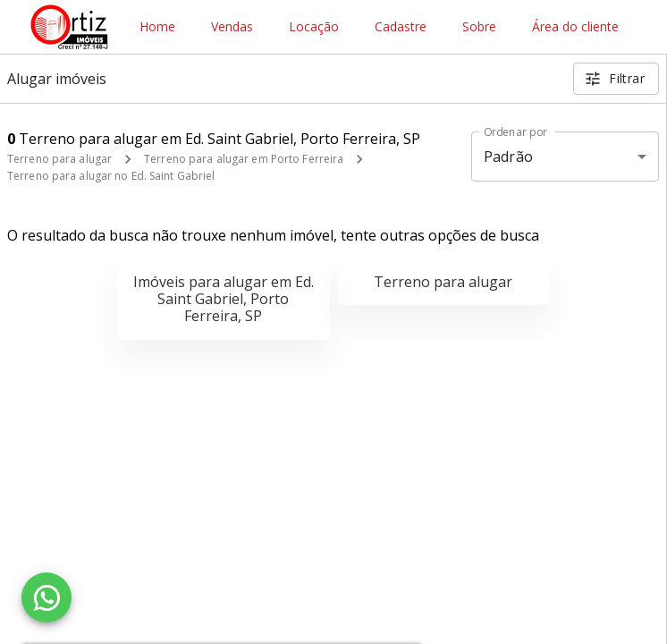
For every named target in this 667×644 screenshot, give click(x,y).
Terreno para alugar (59, 159)
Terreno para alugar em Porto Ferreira (244, 159)
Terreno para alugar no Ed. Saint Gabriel (111, 176)
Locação (314, 27)
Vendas (232, 27)
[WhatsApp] (46, 597)
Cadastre (401, 27)
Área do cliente (575, 27)
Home (157, 27)
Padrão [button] (508, 157)
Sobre (479, 27)
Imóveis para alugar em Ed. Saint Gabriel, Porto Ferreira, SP (224, 299)
